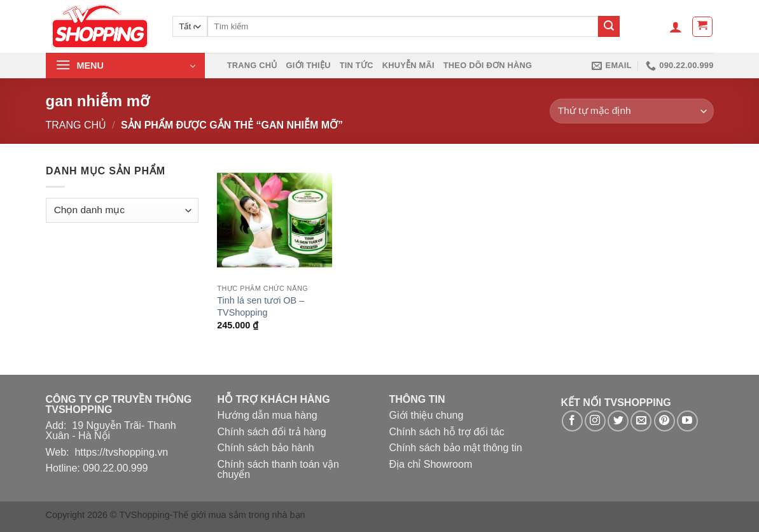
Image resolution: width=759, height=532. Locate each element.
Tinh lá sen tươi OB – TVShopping (261, 306)
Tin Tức (357, 65)
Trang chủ (252, 65)
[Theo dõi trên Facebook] (572, 421)
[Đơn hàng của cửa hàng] (631, 111)
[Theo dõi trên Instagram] (595, 421)
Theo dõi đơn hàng (488, 65)
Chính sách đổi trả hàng (272, 432)
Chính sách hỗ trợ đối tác (447, 432)
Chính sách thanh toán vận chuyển (278, 469)
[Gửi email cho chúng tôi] (641, 421)
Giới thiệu (309, 65)
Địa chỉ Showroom (431, 464)
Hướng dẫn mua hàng (268, 415)
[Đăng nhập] (676, 27)
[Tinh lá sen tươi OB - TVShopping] (274, 220)
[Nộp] (609, 27)
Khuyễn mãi (408, 65)
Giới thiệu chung (427, 415)
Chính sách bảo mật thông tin (456, 448)
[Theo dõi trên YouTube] (687, 421)
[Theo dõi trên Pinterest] (665, 421)
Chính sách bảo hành (266, 448)
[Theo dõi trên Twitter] (618, 421)
